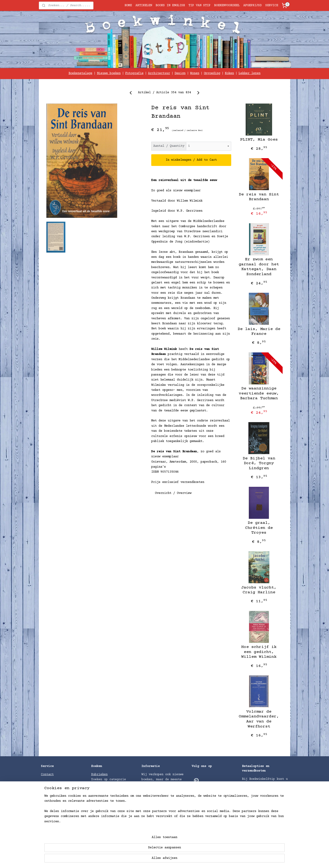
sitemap (184, 860)
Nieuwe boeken (109, 73)
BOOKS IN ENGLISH (170, 5)
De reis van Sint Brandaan (259, 197)
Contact (47, 775)
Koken (229, 73)
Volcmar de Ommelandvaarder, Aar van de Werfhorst (259, 719)
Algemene (49, 826)
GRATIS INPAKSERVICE (58, 785)
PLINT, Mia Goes (259, 140)
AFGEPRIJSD (252, 5)
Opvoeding (212, 73)
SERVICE (272, 5)
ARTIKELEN (144, 5)
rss (197, 860)
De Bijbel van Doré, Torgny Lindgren (259, 463)
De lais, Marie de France (259, 332)
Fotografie (134, 73)
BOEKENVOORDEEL (227, 5)
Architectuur (159, 73)
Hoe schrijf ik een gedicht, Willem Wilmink (259, 652)
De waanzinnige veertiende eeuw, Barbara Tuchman (259, 393)
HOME (128, 5)
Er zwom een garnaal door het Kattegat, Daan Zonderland (259, 267)
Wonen (195, 73)
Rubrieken (99, 775)
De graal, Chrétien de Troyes (259, 528)
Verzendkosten (254, 820)
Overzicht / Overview (173, 493)
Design (180, 73)
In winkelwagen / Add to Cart (191, 160)
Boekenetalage (80, 73)
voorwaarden (67, 826)
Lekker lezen (249, 73)
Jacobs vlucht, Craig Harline (259, 590)
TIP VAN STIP (199, 5)
